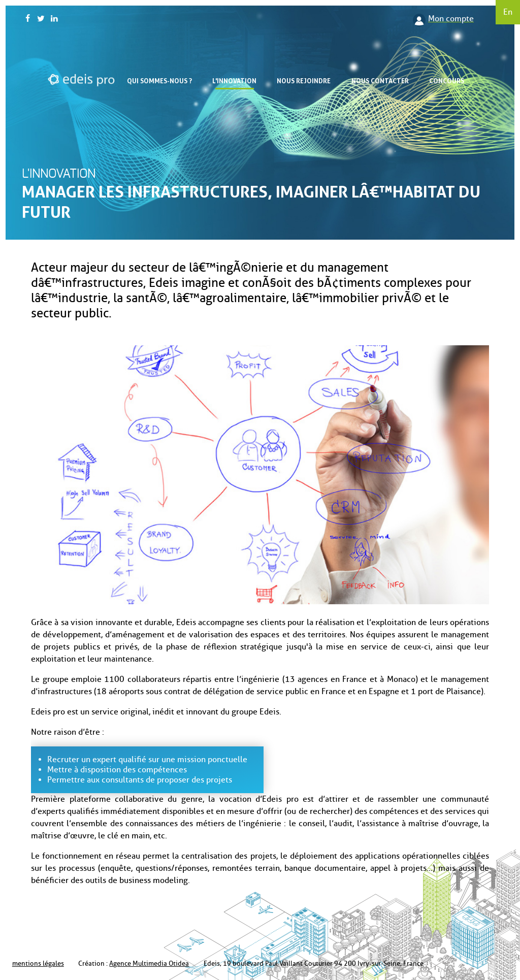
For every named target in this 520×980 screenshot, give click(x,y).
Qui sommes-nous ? (159, 81)
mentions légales (38, 963)
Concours (447, 81)
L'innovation (234, 81)
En (508, 12)
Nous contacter (380, 81)
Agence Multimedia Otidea (149, 963)
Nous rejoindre (304, 81)
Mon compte (451, 19)
